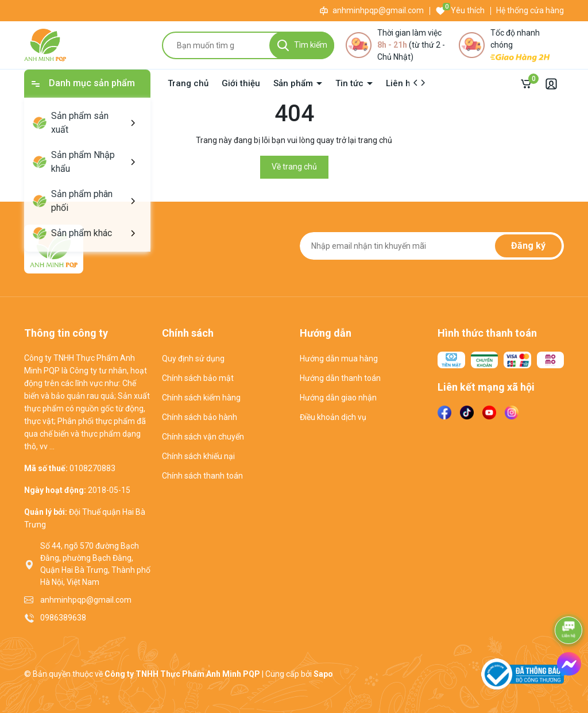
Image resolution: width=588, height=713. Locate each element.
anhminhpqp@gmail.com (378, 10)
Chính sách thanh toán (202, 476)
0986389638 (63, 618)
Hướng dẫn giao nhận (338, 398)
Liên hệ (401, 83)
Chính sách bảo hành (200, 417)
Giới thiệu (241, 83)
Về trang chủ (294, 167)
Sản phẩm (294, 83)
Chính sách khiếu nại (198, 456)
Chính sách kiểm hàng (201, 398)
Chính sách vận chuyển (203, 437)
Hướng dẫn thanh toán (340, 378)
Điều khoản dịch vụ (333, 417)
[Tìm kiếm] (302, 45)
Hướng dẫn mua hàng (339, 359)
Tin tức (351, 83)
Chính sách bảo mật (198, 378)
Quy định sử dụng (193, 359)
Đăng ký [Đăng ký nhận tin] (528, 246)
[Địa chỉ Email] (432, 246)
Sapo (323, 674)
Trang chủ (188, 83)
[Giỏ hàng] (529, 84)
